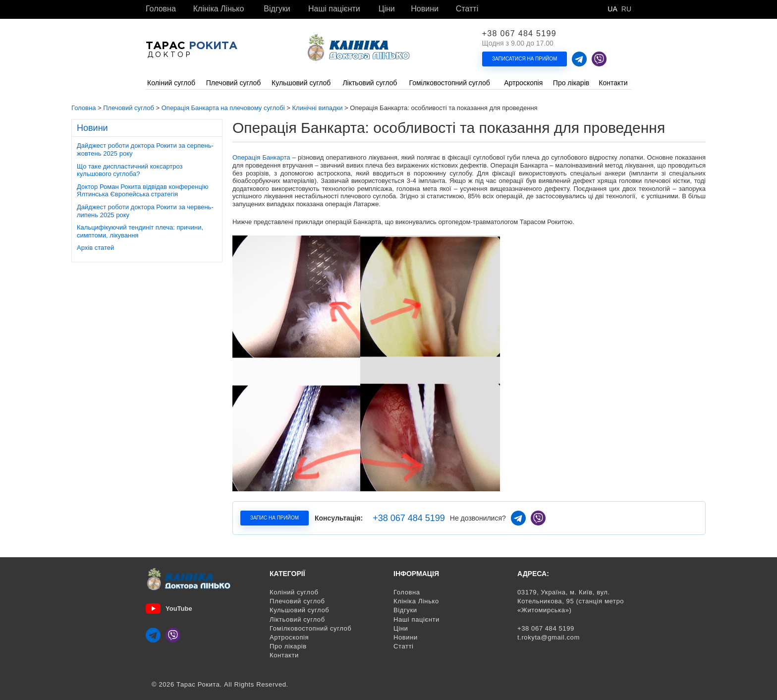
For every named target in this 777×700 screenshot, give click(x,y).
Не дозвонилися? (478, 518)
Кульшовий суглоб (299, 610)
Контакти (284, 655)
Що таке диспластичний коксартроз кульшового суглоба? (130, 170)
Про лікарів (288, 646)
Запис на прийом (275, 518)
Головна (161, 9)
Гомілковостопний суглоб (310, 628)
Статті (467, 9)
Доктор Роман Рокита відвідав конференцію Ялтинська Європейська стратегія (143, 191)
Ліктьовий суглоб (297, 619)
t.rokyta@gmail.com (549, 637)
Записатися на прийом (525, 59)
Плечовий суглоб (297, 601)
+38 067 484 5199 (519, 34)
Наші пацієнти (334, 9)
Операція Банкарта (261, 157)
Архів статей (95, 248)
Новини (425, 9)
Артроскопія (289, 637)
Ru (626, 9)
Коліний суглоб (294, 592)
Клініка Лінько (219, 9)
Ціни (387, 9)
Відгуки (277, 9)
